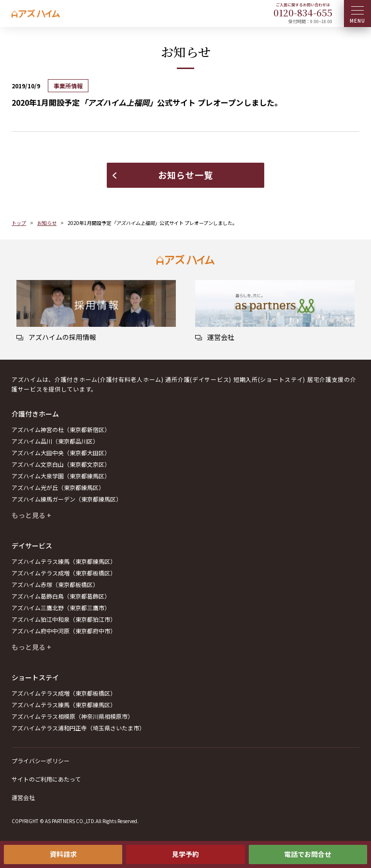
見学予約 (185, 854)
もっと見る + (31, 515)
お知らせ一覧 (185, 175)
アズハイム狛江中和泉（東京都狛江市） (64, 619)
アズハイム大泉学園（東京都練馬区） (61, 476)
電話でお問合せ (308, 854)
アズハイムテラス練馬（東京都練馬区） (64, 561)
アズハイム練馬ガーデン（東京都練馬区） (67, 499)
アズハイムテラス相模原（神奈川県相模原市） (72, 716)
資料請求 (63, 854)
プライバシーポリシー (41, 761)
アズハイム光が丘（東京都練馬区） (58, 487)
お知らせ (47, 223)
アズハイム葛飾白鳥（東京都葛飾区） (61, 596)
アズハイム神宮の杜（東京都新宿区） (61, 429)
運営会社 (23, 797)
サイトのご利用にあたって (46, 779)
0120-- (303, 12)
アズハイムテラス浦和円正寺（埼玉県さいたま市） (78, 728)
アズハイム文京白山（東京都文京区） (61, 464)
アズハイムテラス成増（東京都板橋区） (64, 573)
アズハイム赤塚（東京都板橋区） (55, 584)
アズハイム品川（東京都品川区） (55, 441)
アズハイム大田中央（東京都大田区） (61, 453)
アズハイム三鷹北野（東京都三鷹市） (61, 608)
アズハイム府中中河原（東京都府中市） (64, 631)
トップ (19, 223)
